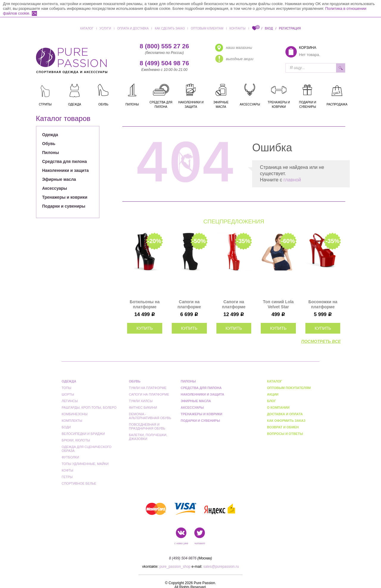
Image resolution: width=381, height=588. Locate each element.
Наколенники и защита (66, 170)
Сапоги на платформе (149, 394)
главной (292, 180)
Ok (34, 13)
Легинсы (70, 401)
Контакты (238, 28)
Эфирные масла (59, 179)
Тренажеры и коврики (65, 197)
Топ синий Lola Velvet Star (278, 304)
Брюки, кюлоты (76, 440)
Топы (66, 388)
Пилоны (51, 153)
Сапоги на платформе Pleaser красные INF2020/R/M (234, 304)
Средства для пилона (65, 161)
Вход (269, 28)
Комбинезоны (75, 414)
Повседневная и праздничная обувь (147, 426)
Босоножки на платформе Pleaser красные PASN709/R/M (323, 304)
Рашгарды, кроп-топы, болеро (89, 407)
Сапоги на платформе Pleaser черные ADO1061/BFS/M (189, 304)
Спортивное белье (79, 483)
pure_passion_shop (175, 567)
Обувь (49, 144)
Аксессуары (55, 188)
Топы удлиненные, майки (85, 464)
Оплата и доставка (133, 28)
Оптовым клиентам (207, 28)
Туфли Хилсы (141, 401)
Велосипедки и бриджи (83, 434)
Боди (66, 427)
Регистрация (290, 28)
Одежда (50, 135)
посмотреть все (321, 341)
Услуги (105, 28)
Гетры (67, 477)
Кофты (67, 470)
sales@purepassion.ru (221, 567)
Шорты (68, 394)
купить (145, 328)
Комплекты (72, 421)
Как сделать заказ (170, 28)
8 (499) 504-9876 (183, 558)
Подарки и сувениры (64, 206)
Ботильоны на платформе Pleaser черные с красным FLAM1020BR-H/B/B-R (145, 304)
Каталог (87, 28)
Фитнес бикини (143, 407)
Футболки (70, 457)
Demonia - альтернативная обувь (150, 416)
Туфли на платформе (148, 388)
